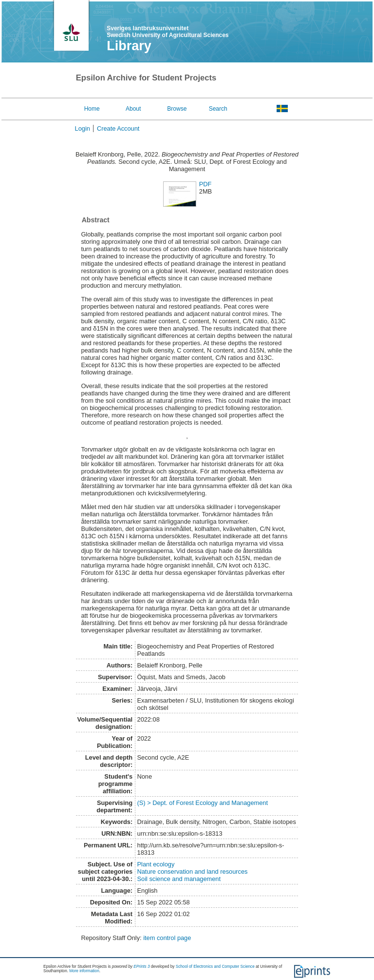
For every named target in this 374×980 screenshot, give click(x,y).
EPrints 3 (141, 967)
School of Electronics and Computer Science (215, 967)
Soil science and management (179, 879)
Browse (177, 109)
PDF (206, 184)
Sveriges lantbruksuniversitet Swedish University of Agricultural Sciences (168, 32)
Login (83, 128)
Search (218, 109)
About (133, 109)
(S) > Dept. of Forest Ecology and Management (203, 803)
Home (92, 109)
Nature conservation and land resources (193, 872)
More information (84, 971)
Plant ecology (156, 864)
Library (129, 46)
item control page (167, 938)
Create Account (118, 128)
